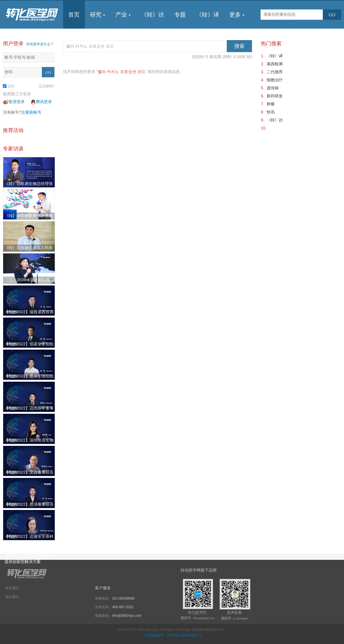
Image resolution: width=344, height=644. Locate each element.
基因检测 (275, 64)
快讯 (271, 112)
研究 (98, 15)
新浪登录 (14, 102)
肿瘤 (271, 104)
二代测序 (275, 72)
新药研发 (275, 96)
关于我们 (12, 588)
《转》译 (208, 15)
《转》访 (153, 15)
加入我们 (12, 597)
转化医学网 (201, 630)
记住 (9, 86)
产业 (123, 15)
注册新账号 (31, 112)
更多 (237, 15)
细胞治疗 (275, 80)
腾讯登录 (41, 102)
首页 (74, 15)
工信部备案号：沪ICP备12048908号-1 (172, 635)
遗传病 (273, 88)
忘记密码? (47, 86)
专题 (180, 15)
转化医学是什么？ (40, 44)
